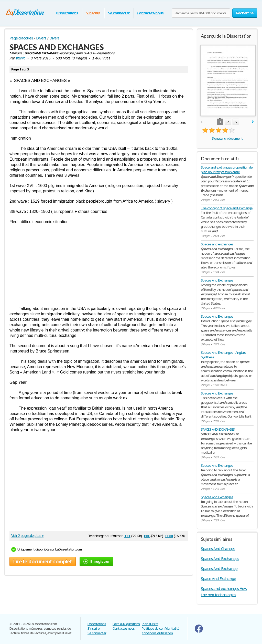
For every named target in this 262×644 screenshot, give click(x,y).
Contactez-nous (150, 13)
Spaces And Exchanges (217, 280)
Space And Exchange (218, 579)
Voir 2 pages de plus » (27, 536)
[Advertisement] (99, 265)
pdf (147, 536)
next (253, 122)
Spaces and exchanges (217, 244)
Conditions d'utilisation (157, 633)
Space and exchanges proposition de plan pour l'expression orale (227, 170)
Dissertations (67, 13)
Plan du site (150, 624)
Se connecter (119, 13)
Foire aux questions (126, 624)
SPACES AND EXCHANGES (218, 429)
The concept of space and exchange (227, 208)
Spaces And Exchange (219, 569)
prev (201, 122)
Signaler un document (227, 138)
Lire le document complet (43, 562)
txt (127, 536)
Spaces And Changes (218, 549)
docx (169, 536)
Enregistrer (96, 561)
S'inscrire (93, 13)
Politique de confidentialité (161, 629)
